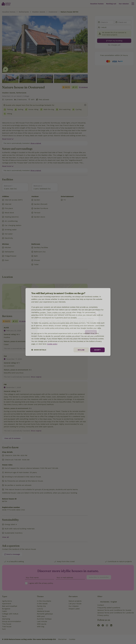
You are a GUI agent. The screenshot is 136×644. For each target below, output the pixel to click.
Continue (91, 331)
